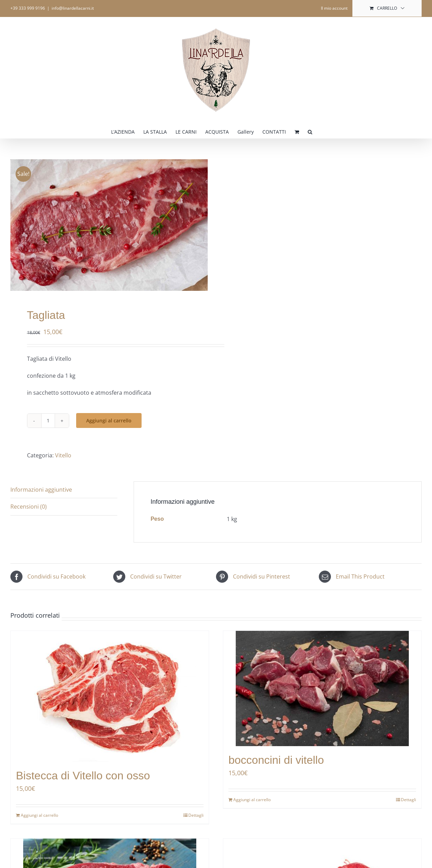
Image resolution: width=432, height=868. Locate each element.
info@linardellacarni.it (73, 8)
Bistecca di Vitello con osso (83, 776)
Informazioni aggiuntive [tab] (41, 490)
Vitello (63, 455)
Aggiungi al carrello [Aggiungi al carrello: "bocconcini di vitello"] (252, 800)
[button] (310, 131)
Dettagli (196, 815)
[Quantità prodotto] (48, 421)
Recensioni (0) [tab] (29, 507)
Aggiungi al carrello (109, 420)
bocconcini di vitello (276, 760)
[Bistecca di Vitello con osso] (110, 696)
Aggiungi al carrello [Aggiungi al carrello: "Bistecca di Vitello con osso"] (39, 815)
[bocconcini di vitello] (322, 688)
